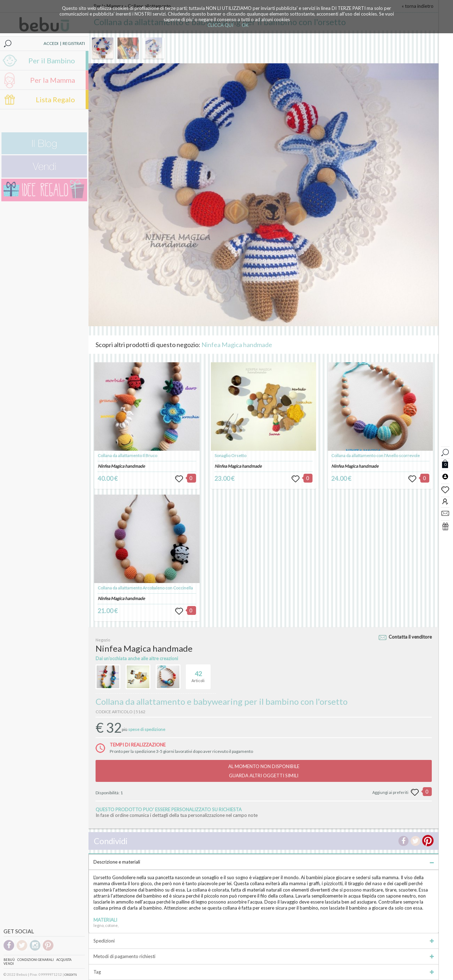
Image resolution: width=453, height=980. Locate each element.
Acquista (64, 960)
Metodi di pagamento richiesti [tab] (264, 956)
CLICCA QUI (220, 25)
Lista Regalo (55, 99)
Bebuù (9, 960)
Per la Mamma (53, 80)
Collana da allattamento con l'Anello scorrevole (375, 456)
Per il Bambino (52, 60)
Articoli (198, 674)
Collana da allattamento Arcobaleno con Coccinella (145, 588)
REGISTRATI (74, 43)
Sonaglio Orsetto (230, 456)
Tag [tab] (264, 972)
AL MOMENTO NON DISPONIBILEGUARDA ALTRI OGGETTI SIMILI (264, 771)
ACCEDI (51, 43)
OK (245, 25)
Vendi (9, 964)
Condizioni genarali (36, 960)
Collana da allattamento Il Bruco (127, 456)
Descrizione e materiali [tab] (264, 862)
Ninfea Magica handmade (237, 345)
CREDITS (71, 975)
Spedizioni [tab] (264, 941)
